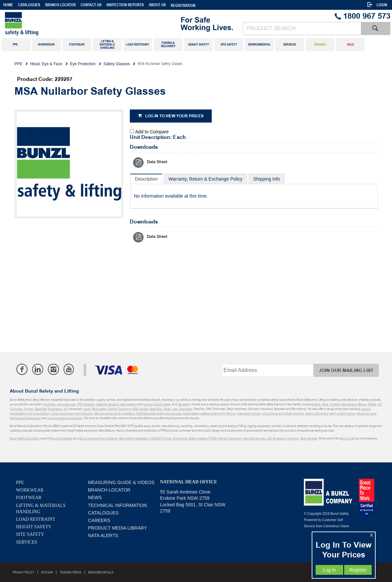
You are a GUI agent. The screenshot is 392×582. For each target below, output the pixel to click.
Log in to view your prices (174, 116)
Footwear (29, 498)
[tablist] (254, 191)
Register (358, 570)
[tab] (146, 179)
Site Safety (30, 534)
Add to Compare (152, 132)
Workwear (30, 490)
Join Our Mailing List (346, 370)
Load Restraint (36, 519)
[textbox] (302, 29)
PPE (20, 483)
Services (27, 542)
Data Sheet (157, 162)
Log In (329, 570)
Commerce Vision (336, 526)
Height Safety (34, 527)
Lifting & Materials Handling (41, 509)
